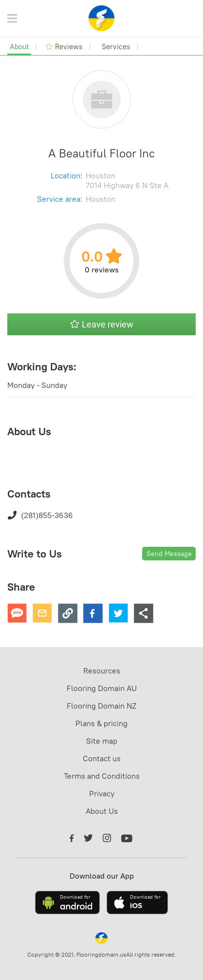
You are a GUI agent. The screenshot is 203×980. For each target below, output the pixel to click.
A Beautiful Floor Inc (101, 153)
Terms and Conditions (102, 776)
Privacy (102, 793)
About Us (102, 811)
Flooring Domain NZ (101, 706)
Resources (102, 671)
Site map (102, 741)
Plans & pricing (101, 723)
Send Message (169, 554)
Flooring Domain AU (102, 688)
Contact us (102, 758)
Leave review (102, 324)
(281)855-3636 (40, 515)
